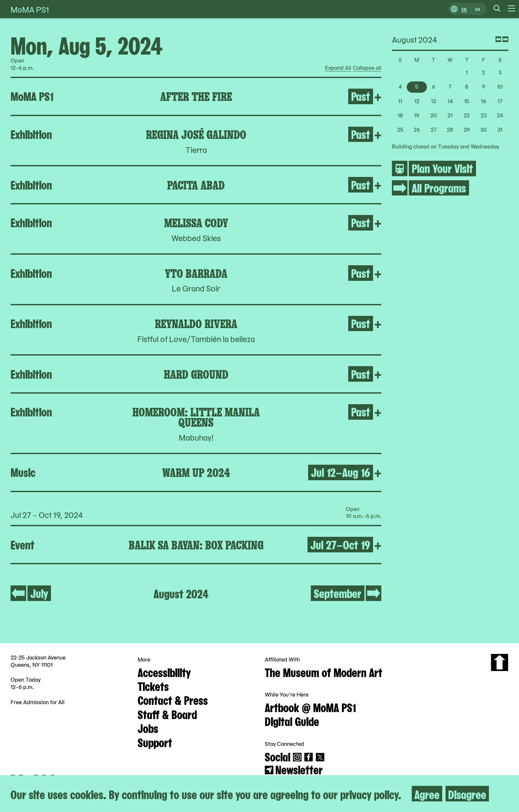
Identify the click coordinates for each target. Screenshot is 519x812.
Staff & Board (167, 714)
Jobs (148, 728)
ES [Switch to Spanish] (478, 9)
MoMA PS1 (30, 9)
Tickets (153, 686)
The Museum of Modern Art (324, 672)
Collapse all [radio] (367, 68)
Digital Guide (292, 721)
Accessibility (164, 672)
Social (278, 756)
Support (155, 742)
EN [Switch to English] (464, 9)
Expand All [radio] (338, 68)
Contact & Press (173, 700)
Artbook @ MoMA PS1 (310, 707)
